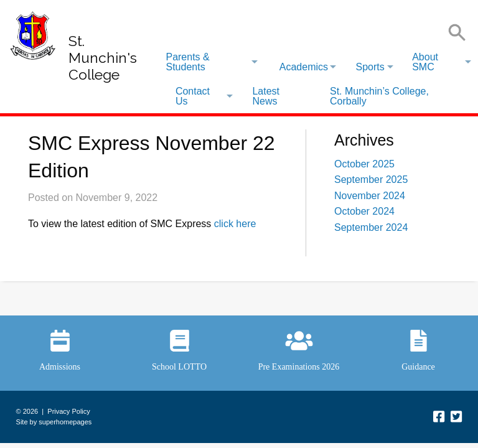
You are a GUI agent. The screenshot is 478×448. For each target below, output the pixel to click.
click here (235, 224)
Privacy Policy (68, 411)
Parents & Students (187, 62)
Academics (304, 67)
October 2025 (364, 164)
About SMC (425, 62)
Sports (370, 67)
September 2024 (371, 227)
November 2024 (370, 196)
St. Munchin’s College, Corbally (379, 96)
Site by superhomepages (54, 422)
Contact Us (193, 96)
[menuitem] (211, 62)
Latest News (266, 96)
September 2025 (371, 180)
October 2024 (364, 211)
